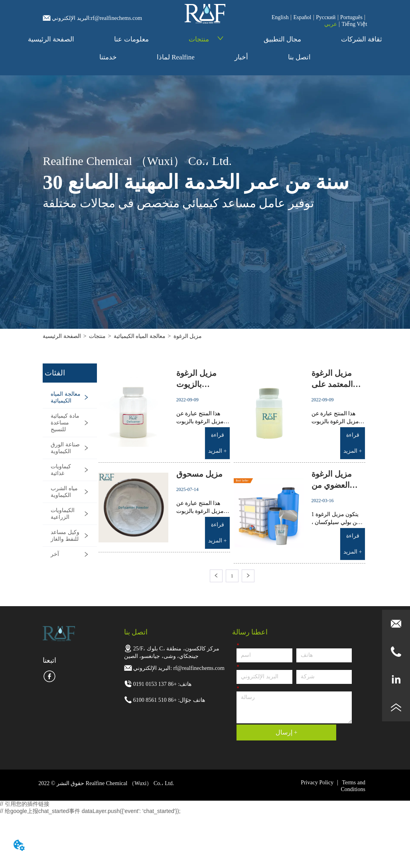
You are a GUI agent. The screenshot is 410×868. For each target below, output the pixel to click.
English (280, 17)
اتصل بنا (299, 57)
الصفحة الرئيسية (51, 39)
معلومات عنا (131, 39)
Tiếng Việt (354, 24)
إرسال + (287, 732)
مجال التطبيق (282, 39)
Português (351, 17)
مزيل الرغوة (188, 336)
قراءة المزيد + (217, 443)
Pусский (326, 17)
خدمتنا (108, 57)
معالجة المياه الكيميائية (140, 336)
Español (302, 17)
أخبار (241, 57)
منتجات (206, 39)
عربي (331, 24)
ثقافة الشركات (362, 39)
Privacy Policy (317, 783)
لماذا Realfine (176, 57)
